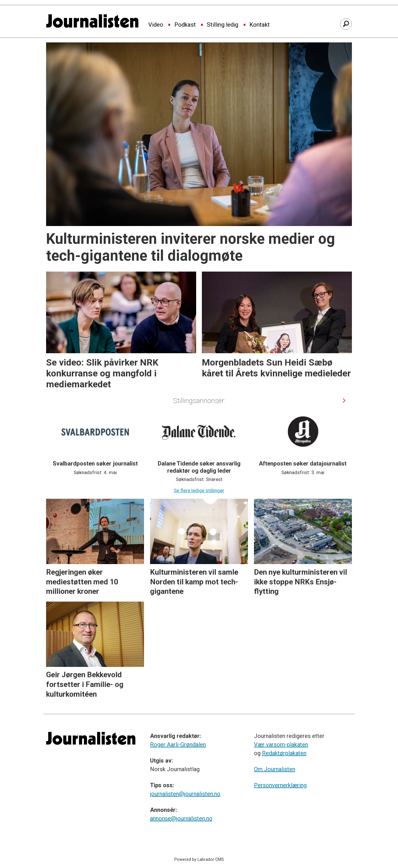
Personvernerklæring (280, 785)
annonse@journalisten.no (181, 818)
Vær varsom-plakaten (281, 745)
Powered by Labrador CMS (199, 860)
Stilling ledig (222, 25)
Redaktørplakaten (284, 753)
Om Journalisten (275, 769)
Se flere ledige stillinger (199, 490)
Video (156, 25)
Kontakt (260, 25)
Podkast (185, 25)
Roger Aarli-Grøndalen (178, 745)
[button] (344, 400)
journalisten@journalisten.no (185, 794)
